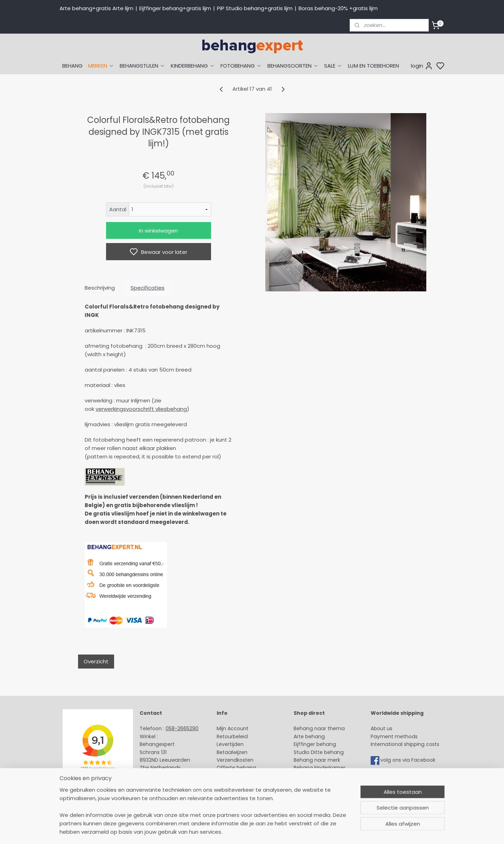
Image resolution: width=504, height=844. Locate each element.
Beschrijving (100, 288)
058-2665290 (182, 728)
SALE (333, 66)
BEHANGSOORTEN (293, 66)
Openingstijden (159, 783)
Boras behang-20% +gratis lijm (338, 8)
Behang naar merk (317, 760)
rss (318, 831)
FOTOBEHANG (241, 66)
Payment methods (394, 736)
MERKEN (101, 66)
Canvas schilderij (315, 799)
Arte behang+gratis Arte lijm (96, 8)
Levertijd (227, 744)
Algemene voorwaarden (247, 791)
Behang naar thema (319, 728)
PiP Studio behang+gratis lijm (255, 8)
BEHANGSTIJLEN (142, 66)
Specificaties (148, 288)
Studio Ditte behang (319, 752)
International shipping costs (405, 744)
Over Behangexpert (241, 783)
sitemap (304, 831)
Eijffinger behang (315, 744)
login (422, 66)
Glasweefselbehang (318, 783)
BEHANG (72, 66)
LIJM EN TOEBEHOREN (373, 66)
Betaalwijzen (232, 752)
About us (381, 728)
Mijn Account (233, 728)
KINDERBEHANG (193, 66)
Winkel (225, 776)
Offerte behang (236, 768)
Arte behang (309, 736)
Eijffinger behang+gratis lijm (175, 8)
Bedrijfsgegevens (161, 791)
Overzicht (96, 661)
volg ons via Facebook (409, 760)
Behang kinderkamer (320, 768)
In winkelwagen (158, 231)
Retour (225, 736)
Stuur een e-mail (161, 776)
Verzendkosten (235, 760)
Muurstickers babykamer (324, 776)
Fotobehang (309, 791)
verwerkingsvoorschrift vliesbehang (141, 409)
